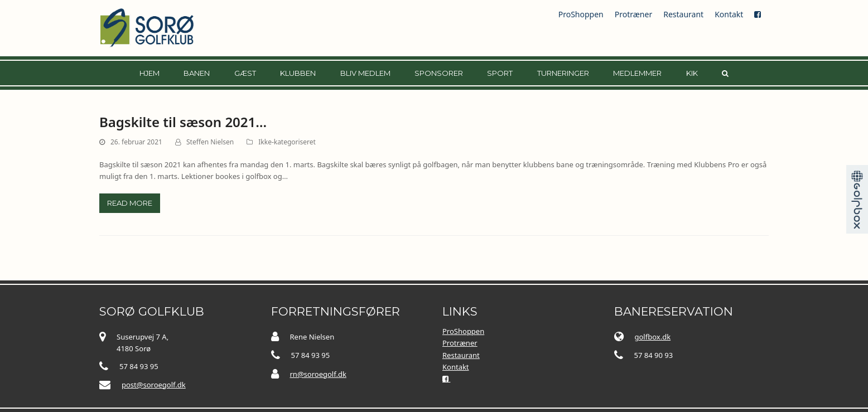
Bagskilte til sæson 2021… (183, 122)
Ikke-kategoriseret (287, 142)
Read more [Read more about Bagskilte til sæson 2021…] (130, 203)
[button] (725, 73)
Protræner (633, 14)
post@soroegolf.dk (154, 385)
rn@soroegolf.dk (318, 374)
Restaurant (683, 14)
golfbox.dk (653, 337)
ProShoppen (581, 14)
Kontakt (729, 14)
